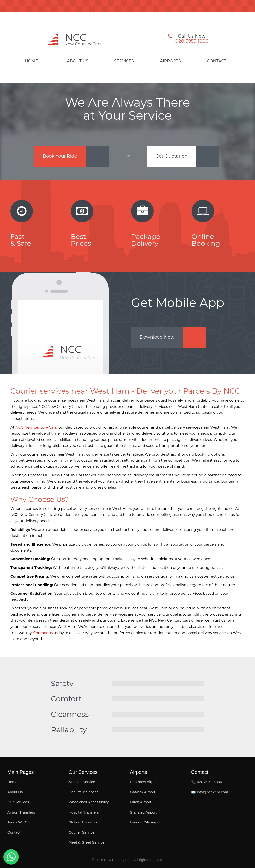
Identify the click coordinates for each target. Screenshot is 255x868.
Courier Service (82, 832)
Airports (170, 61)
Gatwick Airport (143, 792)
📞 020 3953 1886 (207, 782)
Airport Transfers (21, 812)
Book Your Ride (60, 156)
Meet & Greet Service (87, 842)
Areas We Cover (21, 822)
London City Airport (146, 822)
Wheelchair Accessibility (89, 802)
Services (124, 61)
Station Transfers (83, 822)
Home (31, 61)
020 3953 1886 (192, 41)
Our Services (18, 802)
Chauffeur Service (84, 792)
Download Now (157, 337)
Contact (217, 61)
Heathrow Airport (144, 782)
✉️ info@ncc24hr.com (210, 792)
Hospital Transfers (84, 812)
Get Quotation (171, 156)
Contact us (43, 633)
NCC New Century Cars (36, 427)
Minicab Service (82, 782)
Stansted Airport (143, 812)
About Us (78, 61)
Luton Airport (141, 802)
